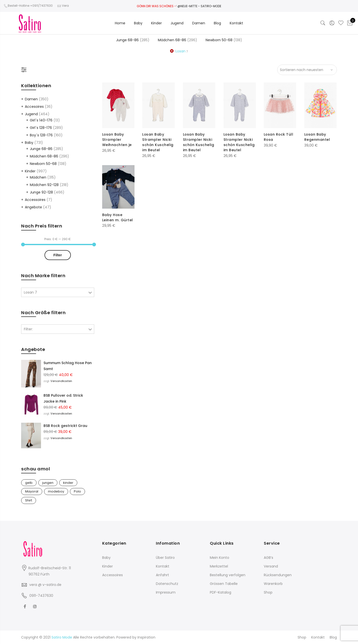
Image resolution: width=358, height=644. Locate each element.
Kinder (157, 23)
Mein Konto (220, 558)
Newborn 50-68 (219, 40)
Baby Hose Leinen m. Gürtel (118, 217)
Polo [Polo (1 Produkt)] (77, 491)
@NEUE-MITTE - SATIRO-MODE (199, 6)
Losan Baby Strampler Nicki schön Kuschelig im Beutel (158, 142)
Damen (199, 23)
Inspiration (146, 637)
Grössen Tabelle (224, 584)
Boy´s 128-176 (41, 135)
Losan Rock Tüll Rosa (279, 137)
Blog (217, 23)
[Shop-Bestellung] (307, 70)
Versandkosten (61, 381)
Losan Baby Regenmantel (317, 137)
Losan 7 (30, 292)
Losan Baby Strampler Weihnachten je (117, 139)
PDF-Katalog (221, 592)
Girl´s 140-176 (41, 120)
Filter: (28, 329)
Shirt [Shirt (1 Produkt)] (29, 500)
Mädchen (38, 177)
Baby (138, 23)
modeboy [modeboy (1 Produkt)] (56, 491)
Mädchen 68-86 (172, 40)
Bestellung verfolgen (228, 575)
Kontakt (236, 23)
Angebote (33, 207)
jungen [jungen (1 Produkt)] (48, 483)
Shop (268, 592)
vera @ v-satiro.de (45, 585)
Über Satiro (165, 558)
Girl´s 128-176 (41, 128)
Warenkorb (273, 584)
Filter (58, 255)
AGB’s (268, 558)
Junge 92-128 (41, 192)
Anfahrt (162, 575)
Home (120, 23)
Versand (271, 566)
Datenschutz (167, 584)
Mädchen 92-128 (44, 185)
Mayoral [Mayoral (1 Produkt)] (32, 491)
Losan (180, 51)
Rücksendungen (278, 575)
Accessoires (35, 200)
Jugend (177, 23)
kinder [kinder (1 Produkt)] (68, 483)
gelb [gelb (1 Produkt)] (29, 483)
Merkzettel (219, 566)
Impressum (166, 592)
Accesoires (34, 107)
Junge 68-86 (127, 40)
